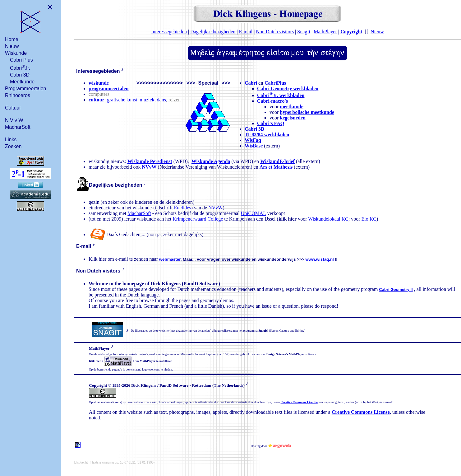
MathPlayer (325, 32)
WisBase (254, 146)
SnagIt (304, 32)
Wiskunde (16, 53)
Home (12, 39)
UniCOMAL (254, 213)
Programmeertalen (26, 89)
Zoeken (13, 146)
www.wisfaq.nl (319, 259)
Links (11, 140)
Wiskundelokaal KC (328, 219)
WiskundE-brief (277, 161)
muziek (147, 100)
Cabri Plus (21, 60)
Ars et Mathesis (276, 167)
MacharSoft (18, 127)
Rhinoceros (18, 95)
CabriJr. (20, 67)
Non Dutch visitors (275, 32)
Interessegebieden (169, 32)
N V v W (14, 120)
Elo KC (369, 219)
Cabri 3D (20, 75)
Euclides (183, 208)
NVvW (149, 167)
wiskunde (99, 83)
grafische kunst (122, 100)
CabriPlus (275, 83)
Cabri (251, 83)
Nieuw (12, 46)
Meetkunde (22, 82)
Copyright (351, 32)
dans (161, 100)
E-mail (246, 32)
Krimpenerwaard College (198, 219)
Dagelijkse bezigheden (213, 32)
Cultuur (13, 108)
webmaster (170, 259)
